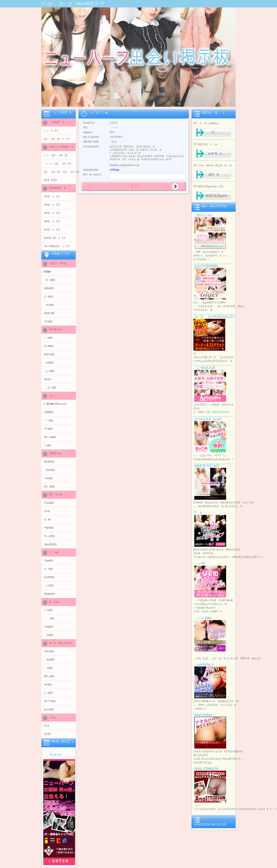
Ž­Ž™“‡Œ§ (50, 701)
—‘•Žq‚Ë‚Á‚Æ (205, 368)
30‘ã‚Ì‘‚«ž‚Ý (52, 213)
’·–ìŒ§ (48, 445)
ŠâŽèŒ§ (49, 288)
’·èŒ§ (48, 668)
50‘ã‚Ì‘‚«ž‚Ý (52, 230)
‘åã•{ (47, 519)
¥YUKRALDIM (90, 147)
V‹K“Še (213, 154)
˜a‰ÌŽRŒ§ (50, 544)
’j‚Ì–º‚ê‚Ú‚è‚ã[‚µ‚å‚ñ (208, 419)
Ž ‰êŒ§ (49, 503)
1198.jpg (114, 170)
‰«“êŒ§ (49, 709)
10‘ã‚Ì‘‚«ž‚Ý (52, 196)
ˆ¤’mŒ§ (48, 478)
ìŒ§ (49, 618)
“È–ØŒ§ (49, 346)
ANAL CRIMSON (206, 769)
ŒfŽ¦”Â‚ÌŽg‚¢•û (216, 196)
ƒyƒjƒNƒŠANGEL (207, 266)
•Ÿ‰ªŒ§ (49, 651)
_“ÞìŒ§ (50, 388)
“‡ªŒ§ (48, 569)
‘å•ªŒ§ (48, 685)
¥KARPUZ (88, 123)
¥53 (84, 127)
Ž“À (198, 513)
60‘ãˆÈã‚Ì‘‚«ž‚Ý (55, 238)
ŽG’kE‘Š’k (50, 180)
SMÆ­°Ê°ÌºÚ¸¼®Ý (207, 466)
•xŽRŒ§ (49, 412)
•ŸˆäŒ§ (48, 429)
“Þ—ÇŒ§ (49, 536)
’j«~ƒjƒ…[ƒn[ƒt (56, 155)
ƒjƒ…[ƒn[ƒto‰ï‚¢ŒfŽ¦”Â (73, 4)
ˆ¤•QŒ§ (48, 627)
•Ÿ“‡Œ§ (48, 322)
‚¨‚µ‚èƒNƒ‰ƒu (204, 665)
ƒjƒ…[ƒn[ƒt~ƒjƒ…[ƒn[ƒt (59, 172)
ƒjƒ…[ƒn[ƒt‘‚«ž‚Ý (57, 139)
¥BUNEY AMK (90, 142)
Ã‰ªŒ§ (49, 470)
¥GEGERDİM (90, 170)
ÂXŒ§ (49, 280)
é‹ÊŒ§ (49, 363)
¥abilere (87, 132)
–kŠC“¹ (48, 272)
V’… (214, 132)
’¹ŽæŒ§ (48, 561)
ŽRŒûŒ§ (49, 594)
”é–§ (46, 726)
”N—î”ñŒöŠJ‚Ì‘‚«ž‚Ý (57, 246)
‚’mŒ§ (48, 635)
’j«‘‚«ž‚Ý (51, 131)
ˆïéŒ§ (48, 338)
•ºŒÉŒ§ (49, 528)
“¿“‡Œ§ (48, 610)
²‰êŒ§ (49, 660)
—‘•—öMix (203, 618)
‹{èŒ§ (48, 693)
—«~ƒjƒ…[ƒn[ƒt (58, 163)
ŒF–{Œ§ (49, 676)
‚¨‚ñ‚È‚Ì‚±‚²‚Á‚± (203, 215)
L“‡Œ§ (49, 586)
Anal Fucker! (203, 715)
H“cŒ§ (49, 305)
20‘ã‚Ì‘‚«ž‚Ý (52, 205)
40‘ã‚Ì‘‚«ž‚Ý (52, 221)
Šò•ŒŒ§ (49, 462)
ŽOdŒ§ (49, 487)
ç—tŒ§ (49, 371)
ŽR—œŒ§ (50, 437)
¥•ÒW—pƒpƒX (91, 174)
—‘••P (200, 563)
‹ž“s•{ (47, 511)
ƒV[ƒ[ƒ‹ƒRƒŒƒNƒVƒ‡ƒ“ (215, 317)
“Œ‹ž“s (48, 379)
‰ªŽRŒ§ (49, 577)
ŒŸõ (213, 175)
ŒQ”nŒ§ (49, 354)
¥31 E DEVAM (90, 137)
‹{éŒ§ (48, 297)
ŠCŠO (48, 734)
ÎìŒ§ (49, 420)
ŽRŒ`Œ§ (49, 313)
